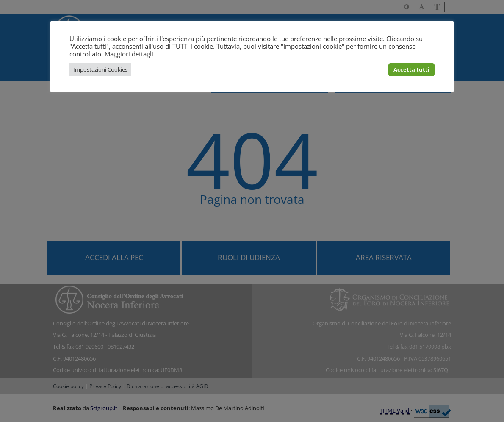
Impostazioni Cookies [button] (100, 69)
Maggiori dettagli (129, 54)
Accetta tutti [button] (411, 69)
